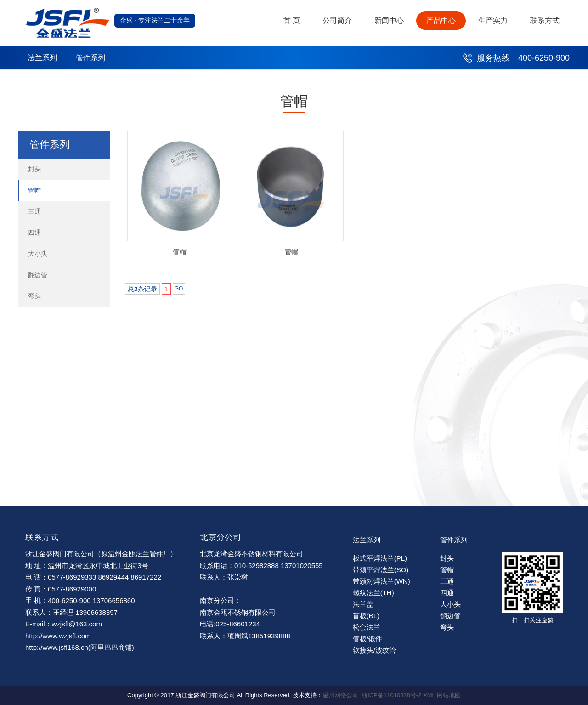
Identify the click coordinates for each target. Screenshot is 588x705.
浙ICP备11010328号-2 (391, 695)
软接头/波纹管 (374, 650)
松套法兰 (367, 627)
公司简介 (337, 20)
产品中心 (441, 20)
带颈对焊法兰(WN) (382, 581)
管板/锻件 (367, 639)
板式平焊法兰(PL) (380, 558)
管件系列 (90, 58)
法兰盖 (363, 604)
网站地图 (449, 695)
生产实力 (493, 20)
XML (429, 695)
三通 (34, 211)
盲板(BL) (366, 616)
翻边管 (38, 275)
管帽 (34, 190)
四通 (34, 233)
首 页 (292, 20)
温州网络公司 (340, 695)
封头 (34, 169)
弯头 (34, 296)
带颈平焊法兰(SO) (381, 570)
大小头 (38, 254)
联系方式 (545, 20)
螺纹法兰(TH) (373, 593)
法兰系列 (42, 58)
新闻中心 (389, 20)
